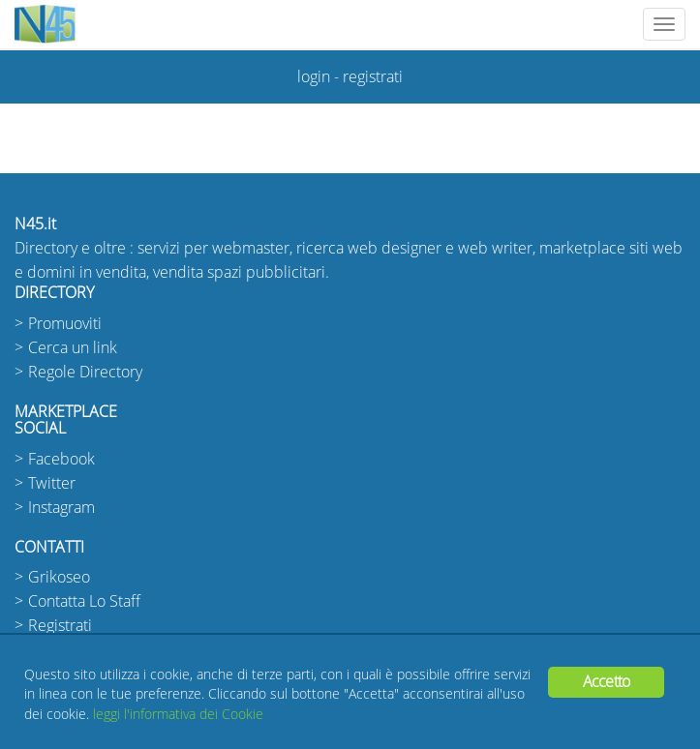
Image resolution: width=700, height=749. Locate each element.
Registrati (60, 626)
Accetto (606, 682)
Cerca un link (73, 348)
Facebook (61, 459)
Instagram (61, 508)
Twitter (52, 483)
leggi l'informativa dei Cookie (178, 715)
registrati (373, 77)
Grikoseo (59, 577)
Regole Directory (85, 372)
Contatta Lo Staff (84, 601)
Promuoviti (65, 324)
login (314, 77)
